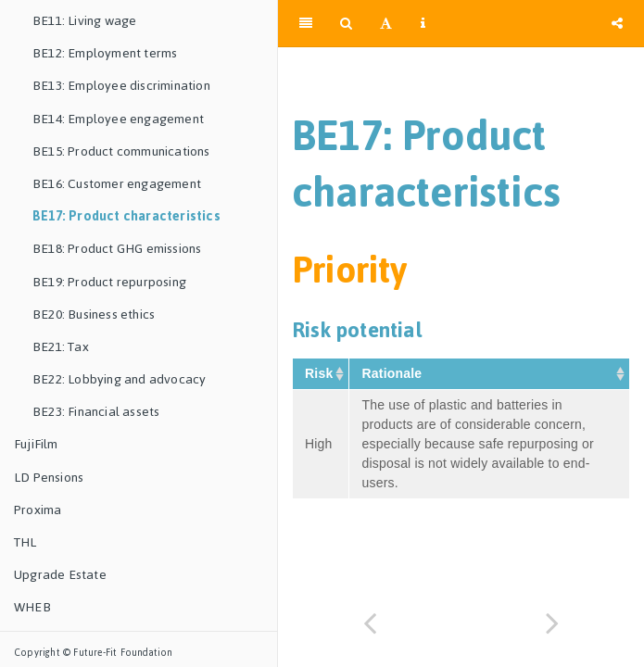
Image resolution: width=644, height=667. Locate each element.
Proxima (38, 510)
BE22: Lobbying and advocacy (119, 379)
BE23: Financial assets (96, 412)
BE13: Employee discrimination (121, 86)
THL (25, 542)
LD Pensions (49, 478)
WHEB (32, 607)
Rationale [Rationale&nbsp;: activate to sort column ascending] (393, 373)
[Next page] (553, 623)
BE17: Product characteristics (126, 216)
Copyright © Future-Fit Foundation (94, 653)
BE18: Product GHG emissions (117, 249)
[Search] (346, 23)
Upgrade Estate (60, 575)
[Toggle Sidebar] (306, 23)
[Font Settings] (386, 23)
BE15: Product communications (121, 151)
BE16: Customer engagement (117, 184)
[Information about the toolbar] (423, 23)
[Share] (617, 23)
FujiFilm (36, 444)
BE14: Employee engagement (118, 119)
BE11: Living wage (84, 21)
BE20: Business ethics (94, 315)
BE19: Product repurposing (109, 282)
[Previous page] (370, 623)
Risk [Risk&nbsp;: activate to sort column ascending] (321, 373)
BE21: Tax (61, 347)
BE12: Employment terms (105, 53)
